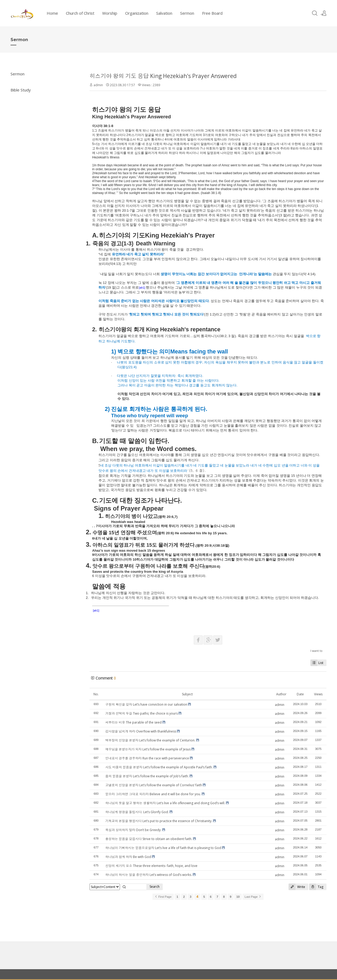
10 (238, 897)
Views (318, 694)
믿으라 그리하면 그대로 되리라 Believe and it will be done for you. (153, 794)
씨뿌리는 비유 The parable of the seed (133, 722)
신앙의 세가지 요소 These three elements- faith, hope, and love (151, 866)
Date (300, 694)
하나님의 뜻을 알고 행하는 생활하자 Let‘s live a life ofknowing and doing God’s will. (165, 803)
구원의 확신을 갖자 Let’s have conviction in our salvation (146, 704)
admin (98, 85)
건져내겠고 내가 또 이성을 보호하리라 (158, 471)
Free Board (212, 13)
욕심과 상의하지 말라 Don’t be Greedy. (133, 830)
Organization (137, 13)
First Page (163, 897)
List (317, 663)
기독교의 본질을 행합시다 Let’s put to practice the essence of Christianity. (159, 821)
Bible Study (21, 90)
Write (297, 887)
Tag (316, 887)
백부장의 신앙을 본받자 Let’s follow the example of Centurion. (150, 740)
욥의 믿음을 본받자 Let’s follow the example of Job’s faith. (147, 776)
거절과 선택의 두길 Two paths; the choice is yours (142, 713)
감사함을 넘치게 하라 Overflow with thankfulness (141, 731)
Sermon (187, 13)
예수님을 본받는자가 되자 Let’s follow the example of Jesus (148, 749)
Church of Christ (80, 13)
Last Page (253, 897)
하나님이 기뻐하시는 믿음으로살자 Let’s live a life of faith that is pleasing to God (163, 848)
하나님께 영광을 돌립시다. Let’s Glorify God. (137, 812)
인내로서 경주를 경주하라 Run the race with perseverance (147, 758)
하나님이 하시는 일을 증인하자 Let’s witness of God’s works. (149, 875)
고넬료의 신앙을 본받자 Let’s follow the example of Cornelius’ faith (154, 785)
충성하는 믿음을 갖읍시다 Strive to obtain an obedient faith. (149, 839)
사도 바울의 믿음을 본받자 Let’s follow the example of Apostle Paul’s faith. (159, 767)
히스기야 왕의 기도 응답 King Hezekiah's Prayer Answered (163, 76)
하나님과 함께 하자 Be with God (128, 857)
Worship (110, 13)
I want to (316, 651)
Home (52, 13)
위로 (135, 287)
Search (155, 887)
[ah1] (142, 288)
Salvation (164, 13)
